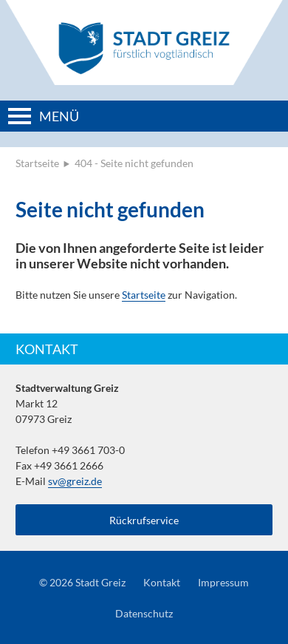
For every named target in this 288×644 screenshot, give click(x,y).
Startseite (37, 163)
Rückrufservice (144, 520)
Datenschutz (144, 613)
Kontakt (162, 582)
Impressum (223, 582)
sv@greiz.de (75, 481)
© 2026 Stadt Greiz (82, 582)
